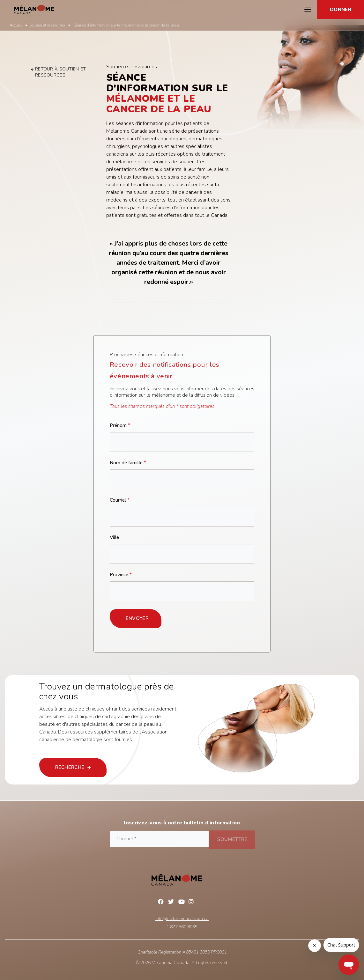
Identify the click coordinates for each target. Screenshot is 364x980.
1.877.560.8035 (182, 927)
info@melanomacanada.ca (182, 919)
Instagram (192, 903)
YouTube (182, 903)
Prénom (120, 426)
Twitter (172, 903)
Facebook (162, 903)
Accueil (16, 25)
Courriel (120, 500)
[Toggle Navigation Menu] (308, 10)
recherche (75, 767)
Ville (114, 538)
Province (121, 575)
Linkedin (203, 903)
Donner (341, 10)
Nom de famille (128, 463)
